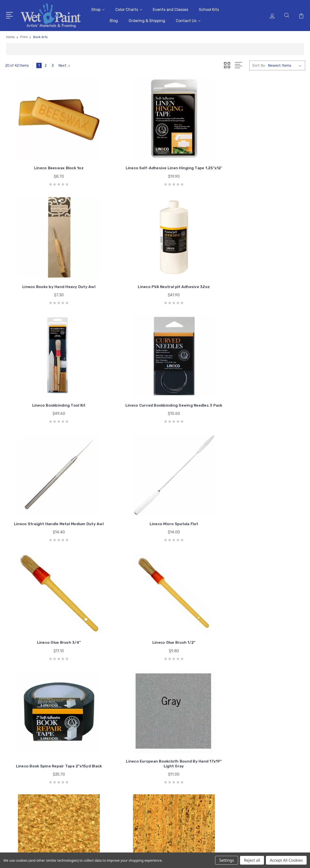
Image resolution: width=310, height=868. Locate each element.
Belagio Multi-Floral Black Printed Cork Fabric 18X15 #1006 (116, 608)
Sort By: (259, 64)
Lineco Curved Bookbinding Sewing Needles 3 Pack (117, 267)
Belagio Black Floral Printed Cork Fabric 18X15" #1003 (270, 610)
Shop (98, 9)
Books (257, 763)
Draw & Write (263, 777)
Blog (114, 20)
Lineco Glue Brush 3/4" (40, 386)
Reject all (252, 860)
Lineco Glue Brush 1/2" (117, 386)
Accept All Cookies (286, 860)
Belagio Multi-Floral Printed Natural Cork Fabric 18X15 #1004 (194, 608)
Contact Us (188, 20)
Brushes (259, 755)
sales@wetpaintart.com (33, 772)
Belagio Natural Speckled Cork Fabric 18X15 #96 (194, 494)
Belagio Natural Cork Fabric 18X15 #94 (117, 494)
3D (254, 748)
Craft (256, 770)
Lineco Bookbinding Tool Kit (40, 270)
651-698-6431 (25, 763)
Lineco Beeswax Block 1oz (40, 159)
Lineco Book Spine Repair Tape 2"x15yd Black (193, 383)
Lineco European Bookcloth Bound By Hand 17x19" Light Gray (270, 381)
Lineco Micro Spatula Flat (270, 270)
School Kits (209, 9)
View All (259, 792)
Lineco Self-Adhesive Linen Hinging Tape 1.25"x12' (117, 156)
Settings (227, 860)
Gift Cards (260, 741)
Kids (255, 785)
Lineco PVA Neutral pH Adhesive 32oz (270, 156)
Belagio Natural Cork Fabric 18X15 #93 (270, 494)
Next (65, 64)
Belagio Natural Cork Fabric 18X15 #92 (40, 610)
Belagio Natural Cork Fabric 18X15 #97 (40, 494)
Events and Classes (170, 9)
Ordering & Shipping (147, 20)
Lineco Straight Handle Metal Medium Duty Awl (194, 267)
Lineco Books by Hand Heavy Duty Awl (193, 156)
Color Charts (129, 9)
